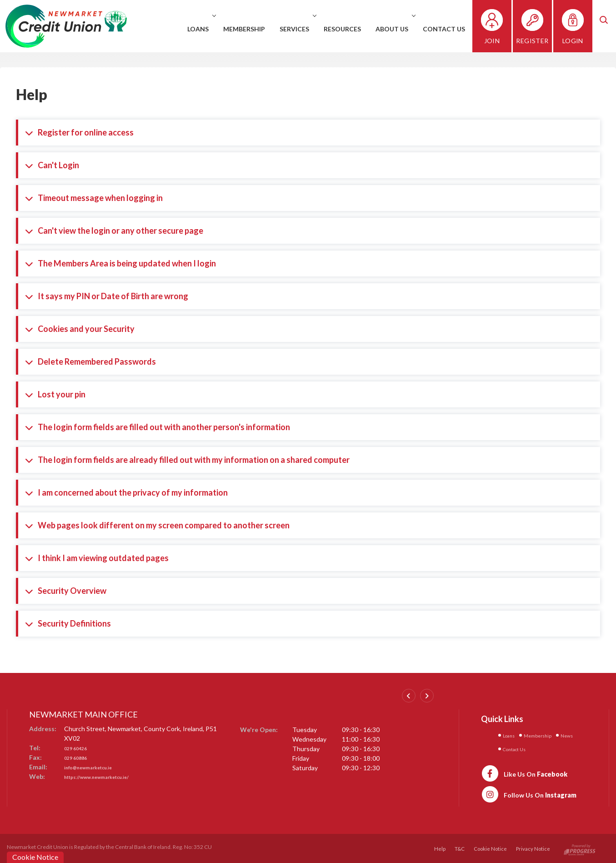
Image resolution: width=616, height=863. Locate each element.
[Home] (66, 25)
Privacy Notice (533, 847)
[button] (609, 26)
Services (305, 29)
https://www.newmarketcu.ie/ (109, 776)
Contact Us (452, 29)
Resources (350, 29)
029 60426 (79, 748)
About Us (402, 29)
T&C (457, 847)
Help (437, 847)
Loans (208, 29)
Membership (252, 29)
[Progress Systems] (580, 847)
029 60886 (79, 757)
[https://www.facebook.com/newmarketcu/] (524, 772)
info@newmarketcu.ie (97, 767)
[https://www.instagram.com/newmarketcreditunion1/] (529, 793)
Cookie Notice (489, 847)
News (511, 748)
